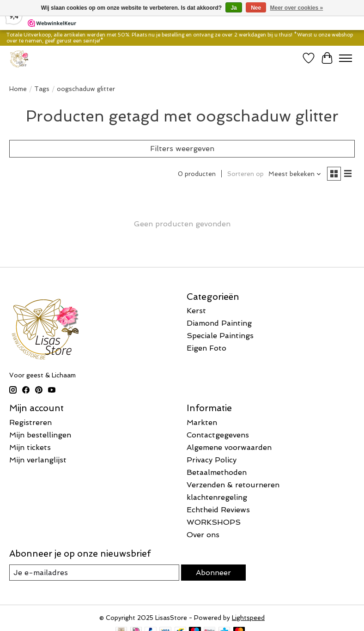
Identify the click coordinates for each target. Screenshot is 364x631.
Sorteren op (246, 174)
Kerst (196, 311)
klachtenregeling (217, 497)
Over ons (203, 535)
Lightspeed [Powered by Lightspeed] (248, 618)
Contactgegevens (218, 435)
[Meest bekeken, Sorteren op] (295, 174)
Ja (234, 8)
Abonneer (213, 573)
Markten (202, 422)
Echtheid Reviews (218, 510)
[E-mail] (94, 573)
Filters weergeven (182, 149)
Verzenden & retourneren (233, 485)
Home (18, 89)
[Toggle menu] (346, 58)
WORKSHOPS (214, 522)
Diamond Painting (219, 323)
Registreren (30, 422)
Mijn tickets (30, 447)
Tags (42, 89)
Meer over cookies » (297, 8)
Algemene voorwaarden (229, 447)
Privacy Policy (212, 460)
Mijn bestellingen (40, 435)
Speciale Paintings (220, 336)
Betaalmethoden (217, 472)
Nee (256, 8)
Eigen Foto (206, 348)
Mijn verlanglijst (38, 460)
